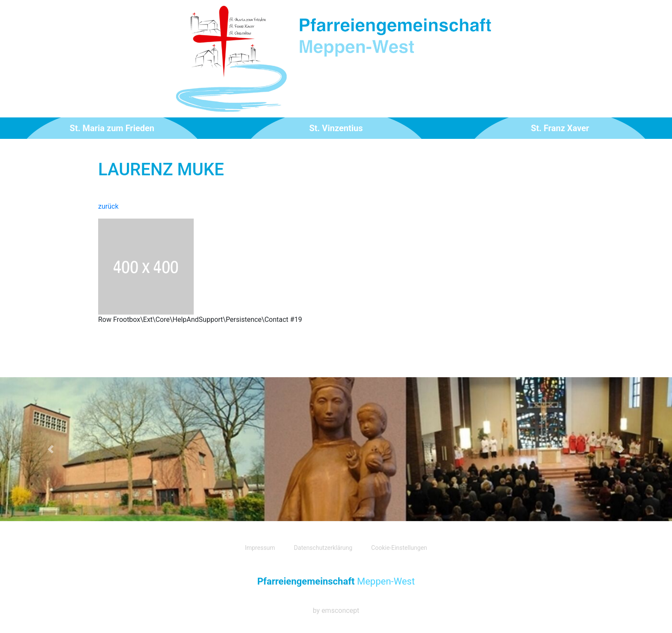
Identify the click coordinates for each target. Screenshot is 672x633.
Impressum (260, 548)
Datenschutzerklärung (323, 548)
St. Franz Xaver (560, 128)
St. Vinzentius (336, 128)
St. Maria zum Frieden (112, 128)
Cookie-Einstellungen (399, 548)
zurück (108, 206)
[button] (50, 449)
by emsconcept (336, 610)
